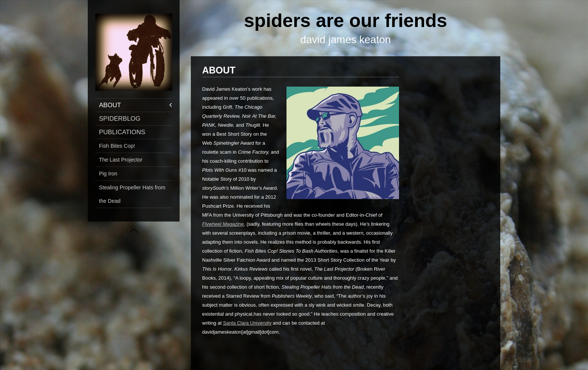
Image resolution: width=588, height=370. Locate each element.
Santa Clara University (247, 323)
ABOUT (110, 105)
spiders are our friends (346, 21)
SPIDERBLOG (120, 119)
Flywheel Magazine (223, 224)
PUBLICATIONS (122, 132)
